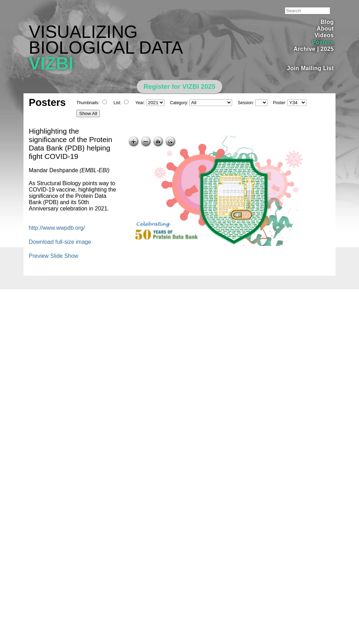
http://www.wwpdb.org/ (57, 228)
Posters (323, 42)
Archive (305, 49)
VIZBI (51, 63)
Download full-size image (60, 242)
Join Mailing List (311, 68)
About (325, 29)
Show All (88, 113)
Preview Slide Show (53, 256)
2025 (327, 49)
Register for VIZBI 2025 (180, 86)
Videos (324, 35)
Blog (327, 22)
